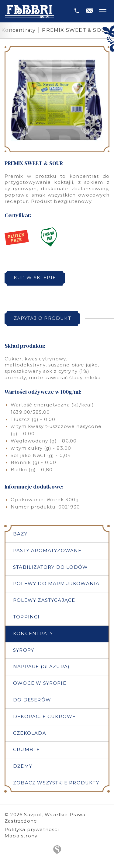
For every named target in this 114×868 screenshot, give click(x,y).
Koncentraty (19, 30)
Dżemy (23, 766)
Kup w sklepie (35, 278)
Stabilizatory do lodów (50, 567)
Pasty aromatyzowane (47, 551)
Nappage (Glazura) (41, 667)
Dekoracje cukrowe (44, 717)
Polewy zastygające (44, 600)
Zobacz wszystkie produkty (56, 783)
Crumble (26, 750)
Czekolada (30, 733)
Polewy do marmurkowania (56, 584)
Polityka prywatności (32, 830)
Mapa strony (21, 836)
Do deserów (32, 700)
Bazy (20, 534)
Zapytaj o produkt (42, 318)
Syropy (24, 650)
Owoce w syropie (40, 683)
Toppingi (26, 617)
